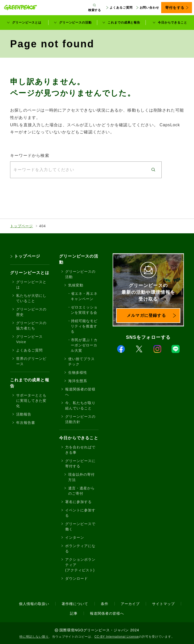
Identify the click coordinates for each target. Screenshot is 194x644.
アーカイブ (130, 604)
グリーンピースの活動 (75, 23)
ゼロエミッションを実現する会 (84, 310)
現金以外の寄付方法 (81, 477)
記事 (74, 613)
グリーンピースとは (27, 23)
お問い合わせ (149, 8)
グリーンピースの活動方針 (80, 419)
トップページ (21, 226)
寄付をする (175, 8)
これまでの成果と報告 (124, 23)
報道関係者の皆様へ (80, 392)
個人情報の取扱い (34, 604)
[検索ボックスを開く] (95, 8)
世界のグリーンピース (31, 361)
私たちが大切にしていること (31, 298)
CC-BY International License (117, 637)
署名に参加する (78, 502)
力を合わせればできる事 (80, 450)
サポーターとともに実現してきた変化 (31, 401)
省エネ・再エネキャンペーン (84, 296)
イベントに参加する (80, 513)
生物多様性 (78, 372)
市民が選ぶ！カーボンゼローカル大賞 (84, 345)
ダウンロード (77, 578)
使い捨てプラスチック (81, 361)
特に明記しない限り (34, 637)
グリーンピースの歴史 (31, 312)
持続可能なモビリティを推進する (84, 326)
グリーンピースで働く (80, 526)
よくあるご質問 (121, 8)
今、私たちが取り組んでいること (80, 406)
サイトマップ (163, 604)
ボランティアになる (80, 548)
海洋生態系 (78, 381)
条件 (105, 604)
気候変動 (76, 285)
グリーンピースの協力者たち (31, 326)
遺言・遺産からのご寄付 (81, 491)
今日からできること (173, 23)
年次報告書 (26, 423)
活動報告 (24, 414)
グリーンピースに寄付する (80, 463)
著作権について (75, 604)
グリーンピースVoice (29, 339)
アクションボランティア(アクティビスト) (80, 565)
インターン (75, 537)
